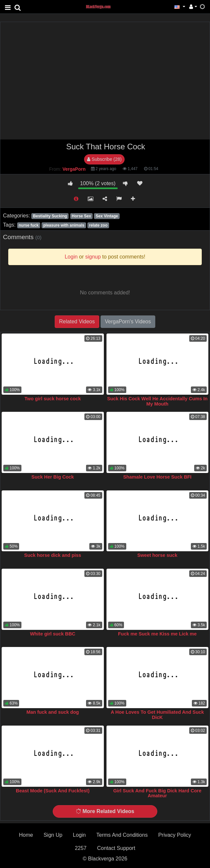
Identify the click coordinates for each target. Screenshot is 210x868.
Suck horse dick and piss (53, 555)
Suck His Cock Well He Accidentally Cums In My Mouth (157, 401)
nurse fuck (29, 225)
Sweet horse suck (157, 555)
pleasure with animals (64, 225)
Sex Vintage (107, 216)
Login (79, 835)
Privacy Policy (175, 835)
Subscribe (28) (104, 159)
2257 (81, 848)
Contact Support (116, 848)
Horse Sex (81, 216)
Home (26, 835)
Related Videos (77, 322)
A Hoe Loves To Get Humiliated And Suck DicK (157, 715)
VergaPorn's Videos (128, 322)
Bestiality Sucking (50, 216)
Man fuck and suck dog (53, 712)
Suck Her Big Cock (53, 477)
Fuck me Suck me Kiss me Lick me (157, 634)
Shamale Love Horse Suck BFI (157, 477)
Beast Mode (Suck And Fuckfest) (53, 791)
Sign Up (53, 835)
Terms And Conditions (122, 835)
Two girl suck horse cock (53, 399)
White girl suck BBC (53, 634)
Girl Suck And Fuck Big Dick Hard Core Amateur (157, 793)
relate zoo (98, 225)
